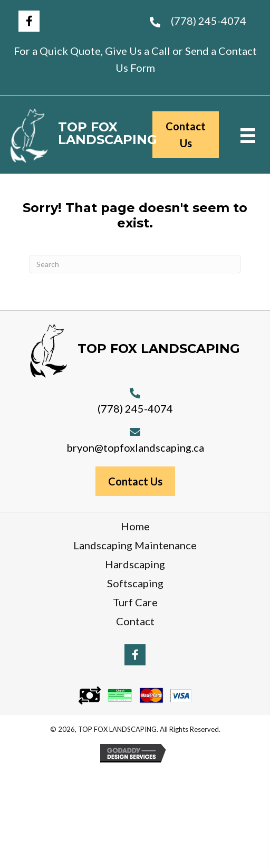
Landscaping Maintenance (135, 545)
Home (135, 526)
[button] (29, 21)
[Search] (135, 264)
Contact (135, 621)
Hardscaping (135, 564)
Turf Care (135, 602)
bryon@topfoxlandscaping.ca (135, 447)
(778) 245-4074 (209, 21)
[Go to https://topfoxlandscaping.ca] (71, 136)
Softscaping (135, 583)
